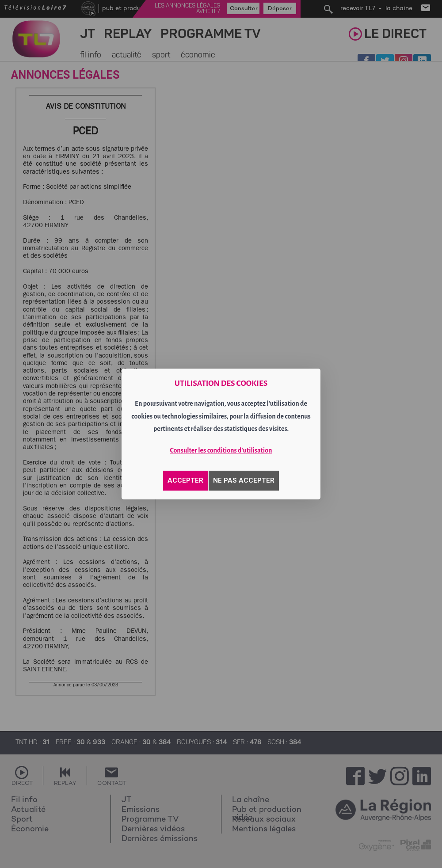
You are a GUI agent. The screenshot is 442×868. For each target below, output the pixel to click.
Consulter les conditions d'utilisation (221, 450)
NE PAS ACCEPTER (244, 480)
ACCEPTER (185, 480)
